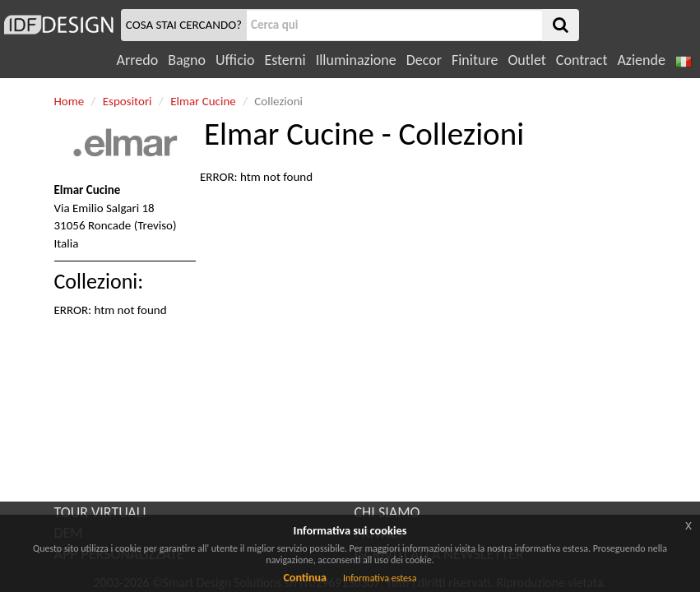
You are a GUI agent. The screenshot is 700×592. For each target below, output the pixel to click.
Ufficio (235, 60)
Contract (582, 60)
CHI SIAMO (387, 512)
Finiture (475, 60)
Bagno (187, 60)
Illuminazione (356, 60)
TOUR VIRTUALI (100, 512)
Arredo (138, 60)
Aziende (641, 60)
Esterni (285, 60)
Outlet (526, 60)
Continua (304, 578)
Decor (424, 60)
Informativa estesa (380, 578)
